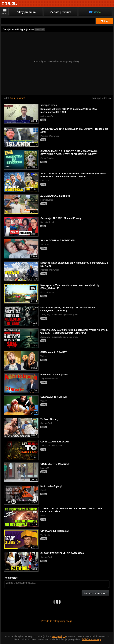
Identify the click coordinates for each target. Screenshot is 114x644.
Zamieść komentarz (95, 593)
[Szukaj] (48, 21)
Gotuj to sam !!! (18, 98)
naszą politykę (59, 636)
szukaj (105, 21)
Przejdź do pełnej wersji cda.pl (57, 621)
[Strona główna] (9, 4)
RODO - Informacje (92, 639)
